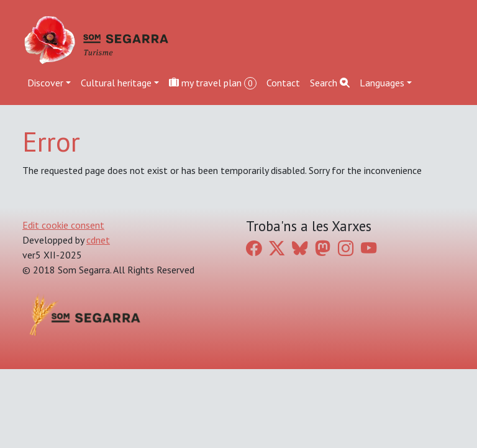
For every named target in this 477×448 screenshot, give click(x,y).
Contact (283, 83)
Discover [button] (45, 83)
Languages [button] (382, 83)
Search (330, 83)
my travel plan (213, 83)
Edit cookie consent (63, 225)
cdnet (98, 240)
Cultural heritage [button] (116, 83)
